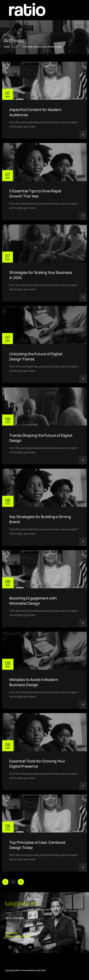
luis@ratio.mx (22, 904)
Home (7, 47)
